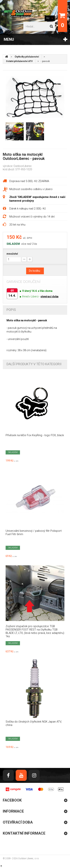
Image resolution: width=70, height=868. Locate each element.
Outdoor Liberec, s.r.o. (29, 858)
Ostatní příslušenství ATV (19, 61)
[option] (35, 97)
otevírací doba (49, 296)
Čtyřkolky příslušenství (27, 57)
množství (12, 254)
